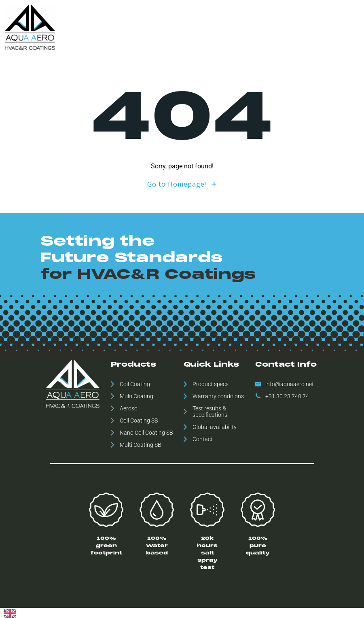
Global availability (221, 27)
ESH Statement (310, 27)
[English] (10, 613)
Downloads (267, 27)
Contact (349, 27)
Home (149, 27)
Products (178, 27)
